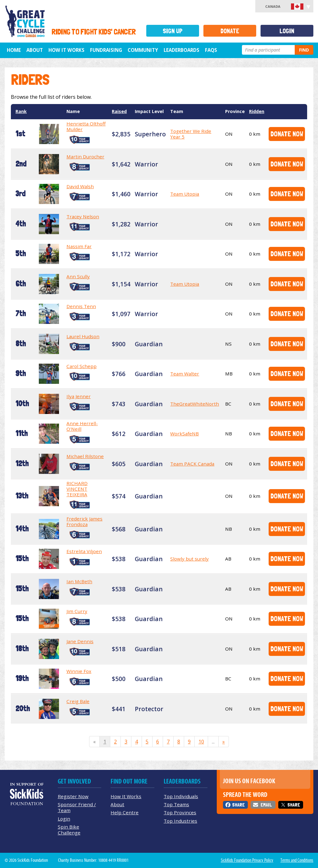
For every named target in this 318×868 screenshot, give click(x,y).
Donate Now (287, 134)
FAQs (211, 50)
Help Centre (125, 812)
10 (201, 742)
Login (287, 31)
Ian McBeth (79, 581)
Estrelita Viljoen (84, 551)
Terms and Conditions (297, 860)
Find (304, 50)
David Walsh (80, 186)
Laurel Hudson (83, 336)
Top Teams (176, 804)
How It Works (66, 50)
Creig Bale (78, 701)
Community (143, 50)
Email (266, 805)
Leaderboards (182, 50)
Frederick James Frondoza (84, 521)
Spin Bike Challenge (69, 830)
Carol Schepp (82, 366)
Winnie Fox (79, 671)
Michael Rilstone (85, 456)
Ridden (257, 111)
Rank (21, 111)
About (35, 50)
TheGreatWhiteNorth (195, 404)
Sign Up (173, 31)
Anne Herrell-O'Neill (82, 426)
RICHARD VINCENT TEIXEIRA (77, 489)
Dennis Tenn (81, 306)
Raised (119, 111)
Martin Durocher (85, 157)
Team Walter (185, 374)
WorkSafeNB (184, 434)
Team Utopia (185, 194)
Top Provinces (180, 812)
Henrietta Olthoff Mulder (86, 126)
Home (14, 50)
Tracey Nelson (83, 216)
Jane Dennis (80, 641)
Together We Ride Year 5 (191, 134)
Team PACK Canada (192, 464)
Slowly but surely (189, 559)
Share (238, 805)
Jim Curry (77, 611)
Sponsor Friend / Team (77, 807)
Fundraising (106, 50)
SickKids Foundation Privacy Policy (247, 860)
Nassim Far (79, 246)
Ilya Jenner (79, 396)
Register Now (73, 796)
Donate (230, 31)
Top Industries (180, 821)
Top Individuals (181, 796)
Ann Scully (78, 276)
